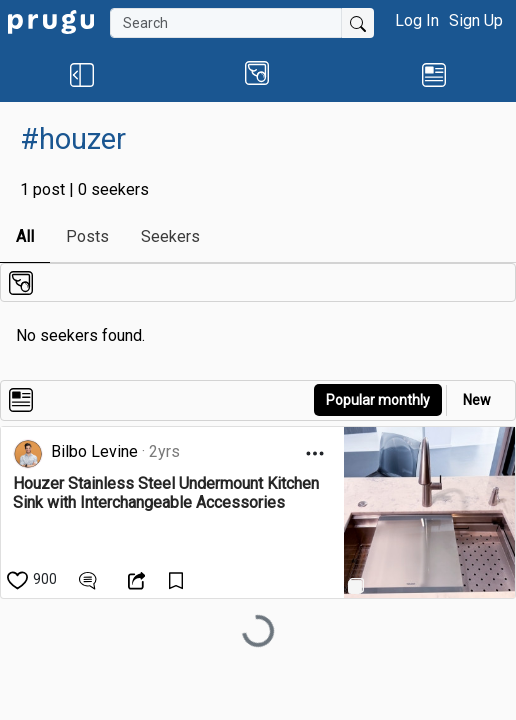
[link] (51, 20)
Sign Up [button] (476, 20)
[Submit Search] (358, 23)
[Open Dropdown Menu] (315, 453)
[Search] (226, 23)
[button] (82, 74)
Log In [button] (417, 20)
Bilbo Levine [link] (94, 451)
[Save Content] (178, 579)
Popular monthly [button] (378, 400)
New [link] (477, 400)
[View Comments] (90, 579)
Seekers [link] (170, 236)
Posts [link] (87, 236)
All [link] (25, 236)
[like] (33, 579)
